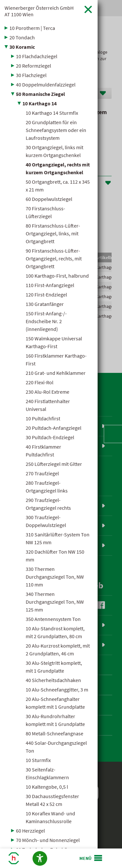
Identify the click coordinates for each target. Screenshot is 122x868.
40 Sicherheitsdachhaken (53, 680)
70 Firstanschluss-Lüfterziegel (45, 212)
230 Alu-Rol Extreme (47, 392)
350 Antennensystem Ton (53, 619)
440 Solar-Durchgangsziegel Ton (56, 747)
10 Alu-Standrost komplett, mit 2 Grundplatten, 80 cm (55, 632)
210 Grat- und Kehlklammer (56, 373)
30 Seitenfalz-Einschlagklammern (47, 773)
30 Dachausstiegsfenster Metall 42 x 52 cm (52, 800)
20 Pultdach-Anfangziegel (54, 428)
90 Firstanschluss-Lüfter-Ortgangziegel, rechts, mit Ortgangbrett (54, 258)
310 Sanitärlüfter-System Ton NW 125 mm (58, 538)
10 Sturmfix (38, 760)
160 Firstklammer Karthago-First (56, 360)
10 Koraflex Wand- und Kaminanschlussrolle (50, 817)
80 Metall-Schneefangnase (54, 733)
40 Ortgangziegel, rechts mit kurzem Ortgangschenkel (58, 168)
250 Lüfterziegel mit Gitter (54, 464)
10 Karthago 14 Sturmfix (52, 113)
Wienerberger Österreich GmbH (39, 11)
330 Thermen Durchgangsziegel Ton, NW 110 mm (55, 577)
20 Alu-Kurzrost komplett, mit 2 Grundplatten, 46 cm (58, 650)
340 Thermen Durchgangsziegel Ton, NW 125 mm (55, 602)
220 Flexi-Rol (40, 382)
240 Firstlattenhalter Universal (48, 405)
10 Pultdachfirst (43, 418)
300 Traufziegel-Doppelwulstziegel (46, 521)
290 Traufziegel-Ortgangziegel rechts (48, 504)
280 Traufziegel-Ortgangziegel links (47, 487)
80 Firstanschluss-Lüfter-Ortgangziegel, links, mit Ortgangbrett (53, 233)
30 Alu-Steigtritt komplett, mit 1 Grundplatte (54, 667)
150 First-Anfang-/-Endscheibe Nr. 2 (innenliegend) (46, 321)
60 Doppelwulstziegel (49, 199)
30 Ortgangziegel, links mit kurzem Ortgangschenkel (54, 151)
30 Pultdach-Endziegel (50, 437)
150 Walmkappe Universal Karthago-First (54, 342)
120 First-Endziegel (46, 295)
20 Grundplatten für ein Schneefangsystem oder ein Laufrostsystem (56, 130)
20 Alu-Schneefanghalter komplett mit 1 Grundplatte (55, 703)
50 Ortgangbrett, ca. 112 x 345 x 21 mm (58, 186)
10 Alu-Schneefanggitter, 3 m (57, 690)
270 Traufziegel (42, 473)
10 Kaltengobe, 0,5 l (47, 787)
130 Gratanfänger (45, 304)
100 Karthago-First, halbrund (57, 276)
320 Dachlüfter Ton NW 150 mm (55, 556)
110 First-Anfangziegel (50, 285)
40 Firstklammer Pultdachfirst (43, 451)
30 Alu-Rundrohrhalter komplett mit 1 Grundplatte (55, 720)
